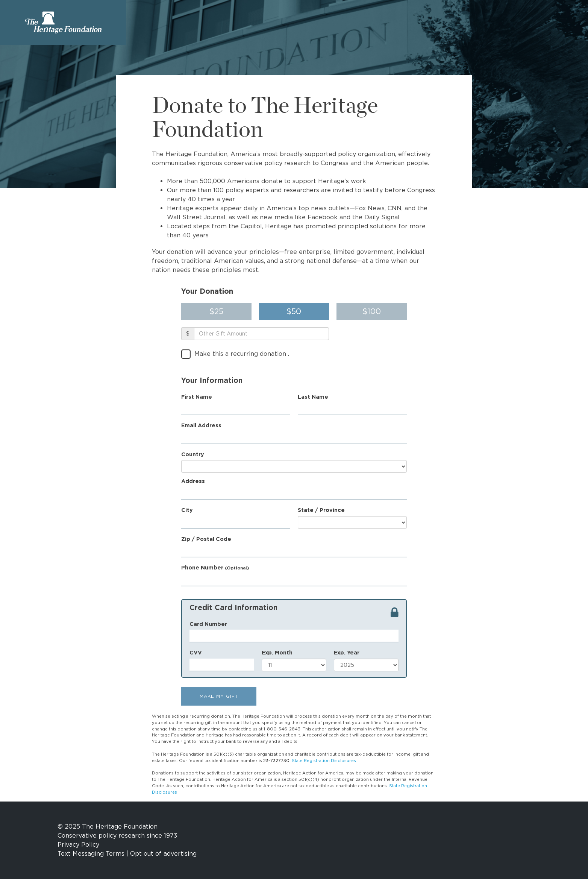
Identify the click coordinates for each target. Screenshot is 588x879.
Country (193, 454)
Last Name (313, 397)
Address (193, 481)
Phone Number (215, 567)
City (187, 510)
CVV (196, 652)
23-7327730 (276, 761)
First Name (197, 397)
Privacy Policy (78, 845)
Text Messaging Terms (91, 854)
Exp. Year (347, 652)
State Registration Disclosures (324, 761)
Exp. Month (277, 652)
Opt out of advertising (163, 854)
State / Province (321, 510)
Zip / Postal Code (206, 539)
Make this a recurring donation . (242, 354)
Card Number (208, 624)
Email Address (201, 425)
